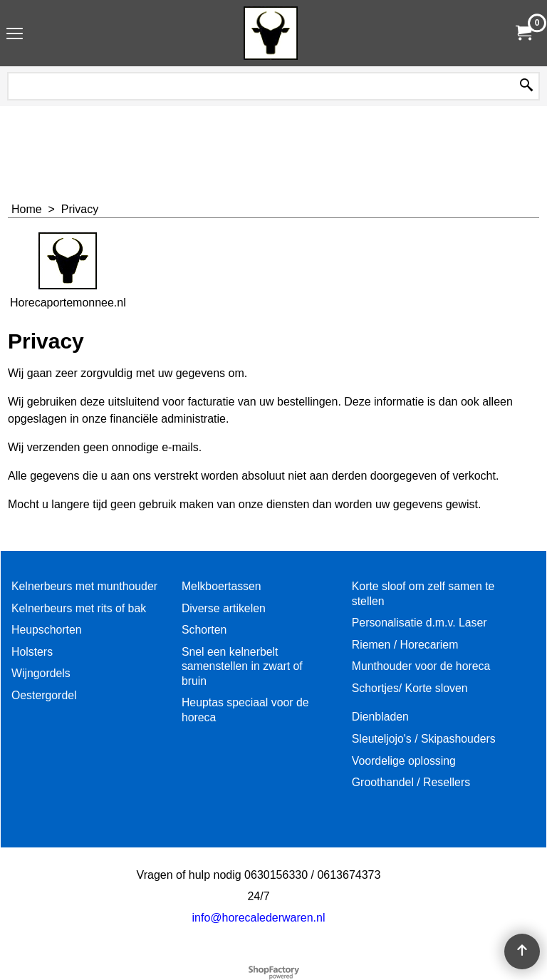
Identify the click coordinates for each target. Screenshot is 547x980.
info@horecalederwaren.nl (258, 918)
